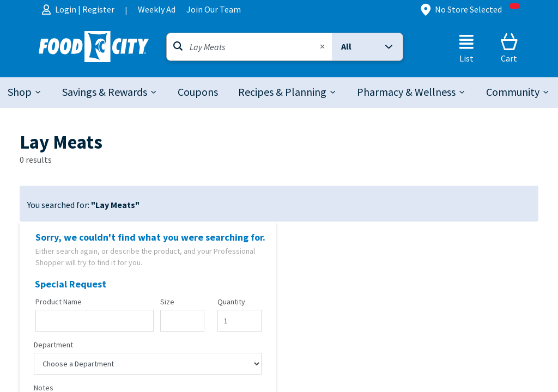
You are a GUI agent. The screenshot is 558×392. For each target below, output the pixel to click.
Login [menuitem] (66, 10)
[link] (198, 93)
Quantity (231, 302)
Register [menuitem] (98, 10)
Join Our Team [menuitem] (214, 10)
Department (53, 345)
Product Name (59, 302)
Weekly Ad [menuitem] (157, 10)
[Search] (249, 47)
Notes (44, 388)
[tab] (25, 93)
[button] (367, 47)
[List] (466, 48)
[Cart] (509, 48)
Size (167, 302)
